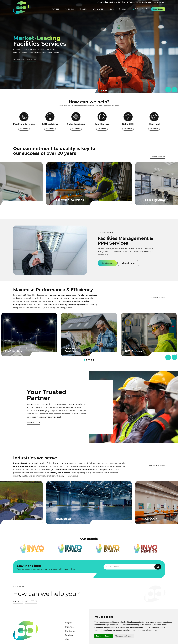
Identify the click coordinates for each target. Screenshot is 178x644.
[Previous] (168, 90)
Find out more (33, 422)
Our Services (19, 59)
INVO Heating (132, 2)
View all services (158, 156)
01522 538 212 (31, 601)
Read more (107, 263)
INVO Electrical (158, 2)
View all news (128, 263)
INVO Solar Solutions (117, 2)
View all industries (157, 466)
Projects (69, 623)
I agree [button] (99, 636)
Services (69, 635)
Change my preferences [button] (124, 636)
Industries (31, 59)
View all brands (158, 297)
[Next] (174, 90)
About (68, 639)
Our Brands (70, 631)
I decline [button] (108, 636)
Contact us (18, 601)
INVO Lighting (102, 2)
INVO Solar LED (145, 2)
